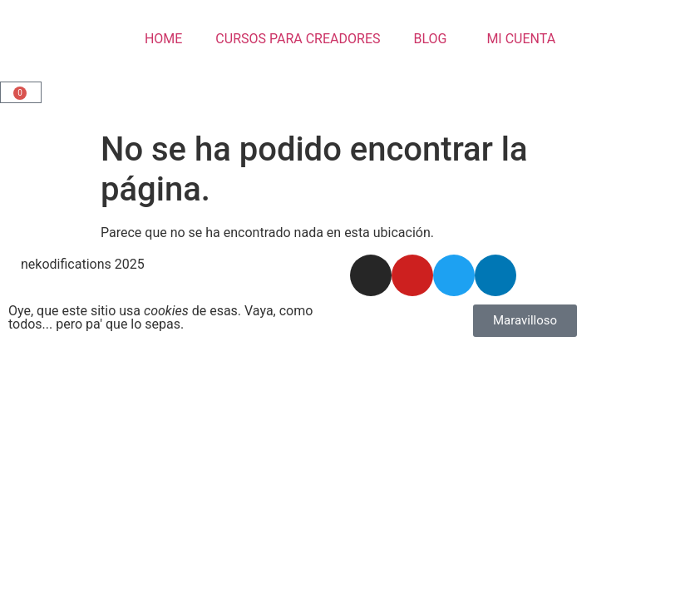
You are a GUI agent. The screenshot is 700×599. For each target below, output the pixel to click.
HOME (163, 39)
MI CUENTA (518, 39)
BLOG (430, 39)
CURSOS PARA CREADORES (298, 39)
